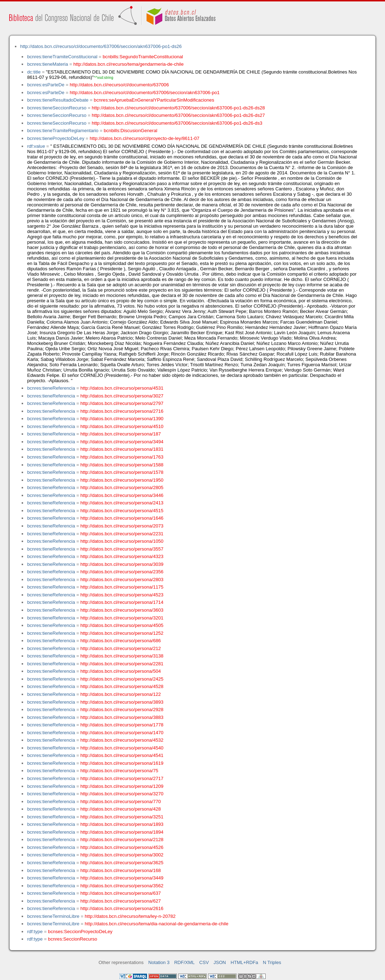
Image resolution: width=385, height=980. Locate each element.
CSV (204, 962)
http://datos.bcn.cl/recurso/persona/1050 (122, 541)
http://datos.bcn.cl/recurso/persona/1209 (122, 786)
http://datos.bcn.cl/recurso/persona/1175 (122, 587)
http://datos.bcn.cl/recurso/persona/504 (121, 671)
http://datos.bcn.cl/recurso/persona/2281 (122, 664)
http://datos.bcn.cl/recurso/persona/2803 (122, 580)
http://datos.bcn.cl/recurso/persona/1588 (122, 465)
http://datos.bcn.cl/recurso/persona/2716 (122, 411)
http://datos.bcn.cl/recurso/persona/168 (121, 870)
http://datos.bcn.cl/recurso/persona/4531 (122, 388)
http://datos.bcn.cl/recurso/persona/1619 (122, 763)
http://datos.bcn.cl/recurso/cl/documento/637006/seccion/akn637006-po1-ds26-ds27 (178, 115)
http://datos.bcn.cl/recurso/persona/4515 (122, 511)
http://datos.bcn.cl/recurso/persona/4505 (122, 625)
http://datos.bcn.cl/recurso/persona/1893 (122, 824)
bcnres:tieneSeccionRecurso (57, 108)
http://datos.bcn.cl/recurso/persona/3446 (122, 495)
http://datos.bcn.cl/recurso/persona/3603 (122, 610)
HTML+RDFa (244, 962)
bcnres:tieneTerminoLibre (53, 916)
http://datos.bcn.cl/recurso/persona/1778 (122, 725)
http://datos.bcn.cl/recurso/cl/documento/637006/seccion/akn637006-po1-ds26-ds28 (178, 108)
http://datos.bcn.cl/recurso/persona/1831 (122, 449)
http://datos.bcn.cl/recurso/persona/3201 (122, 618)
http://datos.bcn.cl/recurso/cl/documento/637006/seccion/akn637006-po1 (145, 93)
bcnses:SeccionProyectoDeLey (80, 932)
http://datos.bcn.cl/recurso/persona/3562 (122, 886)
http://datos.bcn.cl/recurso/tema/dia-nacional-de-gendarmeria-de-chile (157, 924)
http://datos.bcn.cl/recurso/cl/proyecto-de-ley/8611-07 (144, 138)
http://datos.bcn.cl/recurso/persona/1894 (122, 832)
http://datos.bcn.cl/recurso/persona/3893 (122, 702)
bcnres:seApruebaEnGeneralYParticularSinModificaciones (154, 100)
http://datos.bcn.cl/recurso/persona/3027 (122, 396)
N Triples (272, 962)
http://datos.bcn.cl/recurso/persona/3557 (122, 549)
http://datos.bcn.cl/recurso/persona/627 (121, 901)
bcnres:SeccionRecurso (72, 939)
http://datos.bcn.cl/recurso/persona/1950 (122, 480)
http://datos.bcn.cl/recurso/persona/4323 (122, 556)
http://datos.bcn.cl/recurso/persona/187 (121, 434)
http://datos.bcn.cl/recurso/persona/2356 (122, 572)
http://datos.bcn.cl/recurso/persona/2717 (122, 778)
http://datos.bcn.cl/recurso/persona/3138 (122, 656)
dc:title (34, 72)
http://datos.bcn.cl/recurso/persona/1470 (122, 733)
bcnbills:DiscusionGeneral (131, 131)
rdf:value (36, 146)
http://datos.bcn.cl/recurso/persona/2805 (122, 488)
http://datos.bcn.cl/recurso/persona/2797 (122, 403)
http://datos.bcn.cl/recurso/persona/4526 (122, 847)
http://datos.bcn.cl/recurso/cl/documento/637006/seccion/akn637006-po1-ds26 (101, 46)
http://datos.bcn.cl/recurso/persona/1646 (122, 518)
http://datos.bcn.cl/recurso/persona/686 (121, 641)
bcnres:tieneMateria (47, 64)
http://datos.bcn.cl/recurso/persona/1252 (122, 633)
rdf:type (35, 932)
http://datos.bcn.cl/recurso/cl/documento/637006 (119, 85)
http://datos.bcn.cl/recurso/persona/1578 (122, 472)
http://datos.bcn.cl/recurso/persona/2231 (122, 534)
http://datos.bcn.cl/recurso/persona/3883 (122, 717)
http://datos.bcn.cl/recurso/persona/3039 (122, 564)
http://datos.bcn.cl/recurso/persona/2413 (122, 503)
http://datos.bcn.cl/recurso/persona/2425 (122, 679)
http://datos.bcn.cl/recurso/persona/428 (121, 809)
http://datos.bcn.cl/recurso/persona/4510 (122, 426)
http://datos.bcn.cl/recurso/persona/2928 (122, 710)
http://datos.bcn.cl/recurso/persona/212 (121, 648)
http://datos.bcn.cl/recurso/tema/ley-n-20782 (130, 916)
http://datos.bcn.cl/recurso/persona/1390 (122, 419)
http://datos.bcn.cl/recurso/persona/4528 (122, 686)
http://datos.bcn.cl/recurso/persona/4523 (122, 595)
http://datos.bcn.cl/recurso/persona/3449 (122, 878)
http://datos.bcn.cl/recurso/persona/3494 (122, 442)
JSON (220, 962)
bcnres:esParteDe (46, 85)
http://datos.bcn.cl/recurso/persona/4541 (122, 755)
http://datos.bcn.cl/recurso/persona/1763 (122, 457)
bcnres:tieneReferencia (51, 388)
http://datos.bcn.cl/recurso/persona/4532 (122, 740)
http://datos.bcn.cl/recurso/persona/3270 (122, 794)
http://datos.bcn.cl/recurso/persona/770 (121, 802)
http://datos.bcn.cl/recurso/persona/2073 (122, 526)
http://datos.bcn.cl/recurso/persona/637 (121, 893)
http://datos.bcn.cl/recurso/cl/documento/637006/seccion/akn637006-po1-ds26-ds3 (177, 123)
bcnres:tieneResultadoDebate (58, 100)
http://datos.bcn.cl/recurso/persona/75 (119, 771)
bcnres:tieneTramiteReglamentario (63, 131)
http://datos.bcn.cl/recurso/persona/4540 (122, 748)
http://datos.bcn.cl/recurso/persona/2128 (122, 840)
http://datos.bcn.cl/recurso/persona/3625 (122, 863)
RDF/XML (184, 962)
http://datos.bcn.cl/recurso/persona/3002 (122, 855)
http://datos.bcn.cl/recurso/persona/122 (121, 694)
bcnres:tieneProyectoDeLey (56, 138)
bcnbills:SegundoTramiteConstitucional (143, 57)
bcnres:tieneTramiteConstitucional (62, 57)
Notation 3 (159, 962)
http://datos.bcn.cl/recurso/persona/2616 (122, 908)
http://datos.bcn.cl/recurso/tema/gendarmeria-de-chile (129, 64)
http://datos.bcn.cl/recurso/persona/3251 (122, 817)
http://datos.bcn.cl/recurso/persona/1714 (122, 602)
